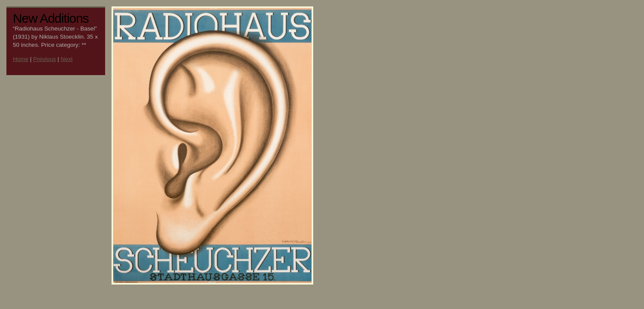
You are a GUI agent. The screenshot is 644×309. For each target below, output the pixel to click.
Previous (44, 59)
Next (67, 59)
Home (21, 59)
